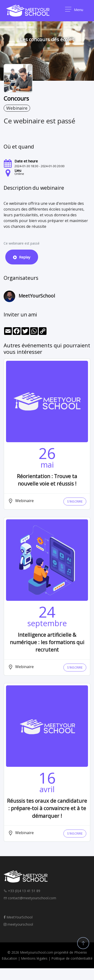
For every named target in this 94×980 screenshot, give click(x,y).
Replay (22, 257)
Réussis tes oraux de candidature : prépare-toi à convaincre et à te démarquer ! (47, 808)
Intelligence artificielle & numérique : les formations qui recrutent (47, 642)
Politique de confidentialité (72, 958)
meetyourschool (18, 924)
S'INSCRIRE (75, 501)
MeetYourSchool (18, 917)
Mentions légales (34, 958)
